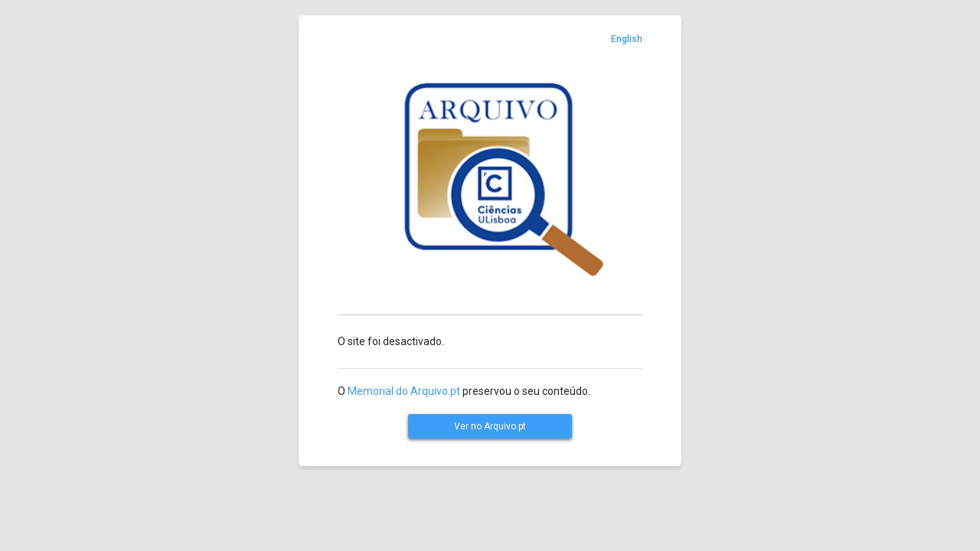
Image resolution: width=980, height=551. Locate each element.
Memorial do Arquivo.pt (404, 391)
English (627, 39)
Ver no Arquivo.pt (490, 426)
